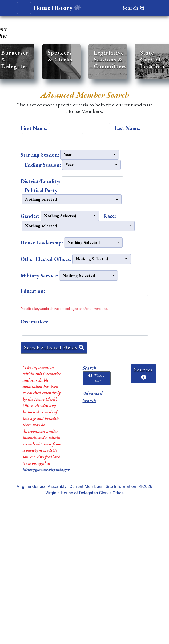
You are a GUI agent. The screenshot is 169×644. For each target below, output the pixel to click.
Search (134, 8)
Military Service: (39, 276)
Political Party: (42, 190)
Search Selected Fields (54, 348)
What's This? (96, 378)
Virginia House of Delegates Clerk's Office (84, 493)
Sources (144, 373)
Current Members (86, 487)
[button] (90, 155)
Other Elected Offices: (46, 259)
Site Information (121, 487)
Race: (110, 216)
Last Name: (127, 128)
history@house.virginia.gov (46, 469)
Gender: (30, 216)
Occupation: (35, 322)
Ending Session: (43, 165)
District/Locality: (41, 181)
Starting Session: (40, 155)
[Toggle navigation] (24, 8)
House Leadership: (42, 243)
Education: (33, 291)
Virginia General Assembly (42, 487)
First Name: (34, 128)
